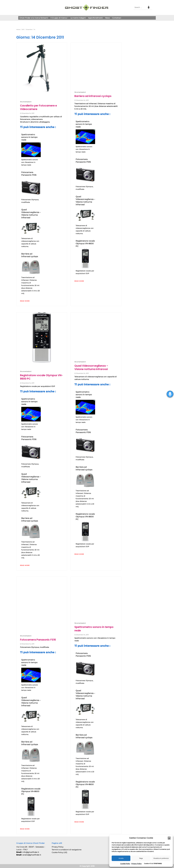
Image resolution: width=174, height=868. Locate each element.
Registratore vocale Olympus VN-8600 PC (85, 244)
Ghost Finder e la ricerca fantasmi (34, 18)
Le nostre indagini (78, 18)
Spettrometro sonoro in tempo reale (29, 137)
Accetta (121, 858)
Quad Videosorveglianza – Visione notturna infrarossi (31, 214)
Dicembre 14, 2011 (28, 113)
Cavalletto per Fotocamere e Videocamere (38, 107)
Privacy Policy (136, 864)
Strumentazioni (26, 102)
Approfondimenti (95, 18)
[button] (169, 838)
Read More (25, 301)
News (107, 18)
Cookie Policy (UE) (59, 852)
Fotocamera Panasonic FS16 (29, 174)
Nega (141, 858)
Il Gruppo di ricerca (59, 18)
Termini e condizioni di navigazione (67, 850)
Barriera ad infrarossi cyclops (30, 255)
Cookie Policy (125, 864)
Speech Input (149, 7)
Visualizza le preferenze (161, 858)
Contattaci (117, 18)
